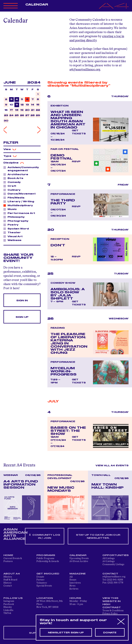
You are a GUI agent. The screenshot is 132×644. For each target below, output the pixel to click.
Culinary (13, 190)
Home (8, 555)
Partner (40, 580)
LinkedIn (8, 610)
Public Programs (45, 558)
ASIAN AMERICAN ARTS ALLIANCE (15, 534)
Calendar (37, 5)
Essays (73, 580)
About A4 (12, 574)
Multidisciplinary (19, 205)
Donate (40, 577)
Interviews (75, 583)
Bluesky (8, 607)
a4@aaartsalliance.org (85, 70)
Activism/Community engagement (21, 169)
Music (11, 209)
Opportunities (116, 555)
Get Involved (48, 574)
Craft (11, 186)
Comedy (13, 182)
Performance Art (20, 213)
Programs (46, 555)
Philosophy (15, 217)
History (7, 583)
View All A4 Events (112, 466)
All (71, 577)
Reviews (74, 589)
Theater (13, 232)
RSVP (76, 162)
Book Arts (14, 178)
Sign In (22, 301)
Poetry (12, 225)
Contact (8, 586)
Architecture (17, 174)
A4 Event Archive (79, 561)
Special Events (44, 586)
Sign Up (22, 317)
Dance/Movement (21, 194)
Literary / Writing (20, 201)
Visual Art (14, 236)
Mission (8, 577)
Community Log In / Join (45, 536)
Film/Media (15, 198)
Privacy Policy (110, 614)
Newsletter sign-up (66, 633)
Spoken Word (17, 229)
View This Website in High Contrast (112, 603)
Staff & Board (10, 580)
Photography (17, 221)
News (72, 586)
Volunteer (42, 583)
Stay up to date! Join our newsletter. (98, 537)
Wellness (14, 240)
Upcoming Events (79, 558)
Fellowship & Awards (48, 561)
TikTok (7, 613)
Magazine (78, 574)
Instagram (9, 601)
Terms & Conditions (113, 611)
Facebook (9, 604)
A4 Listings (109, 561)
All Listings (109, 558)
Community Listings (113, 564)
